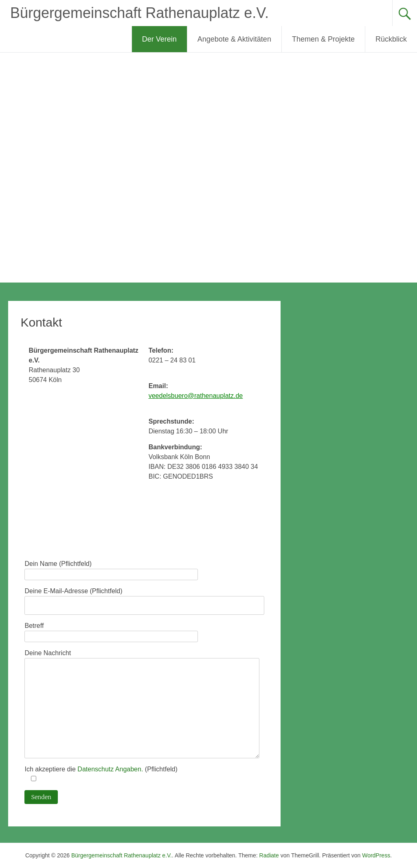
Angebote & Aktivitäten (234, 39)
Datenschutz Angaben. (111, 769)
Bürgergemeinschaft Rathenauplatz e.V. (139, 13)
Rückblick (391, 39)
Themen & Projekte (323, 39)
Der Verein (159, 39)
